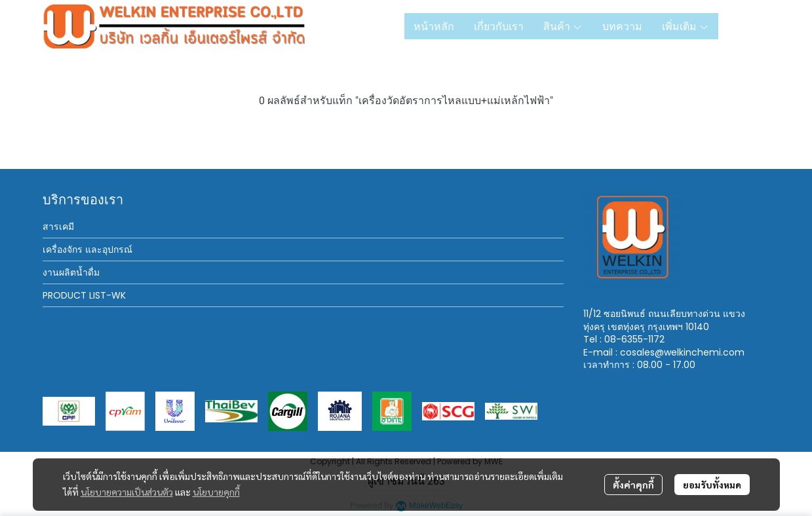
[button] (749, 26)
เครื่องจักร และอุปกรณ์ (87, 249)
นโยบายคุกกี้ (216, 492)
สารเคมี (58, 227)
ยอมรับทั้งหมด (712, 485)
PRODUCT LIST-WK (84, 295)
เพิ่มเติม (686, 26)
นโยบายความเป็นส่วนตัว (127, 492)
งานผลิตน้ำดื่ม (71, 272)
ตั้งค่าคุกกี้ (633, 485)
